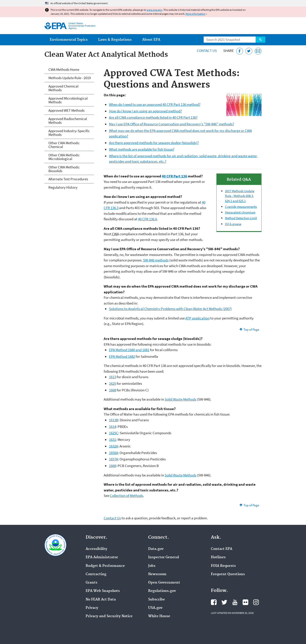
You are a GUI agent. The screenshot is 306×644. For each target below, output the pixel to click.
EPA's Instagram (256, 602)
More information (195, 14)
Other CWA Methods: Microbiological (64, 157)
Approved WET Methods (66, 110)
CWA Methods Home (64, 69)
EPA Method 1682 (122, 356)
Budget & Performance (105, 566)
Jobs (152, 566)
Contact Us (207, 51)
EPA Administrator (102, 557)
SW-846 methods (156, 260)
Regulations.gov (162, 591)
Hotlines (218, 557)
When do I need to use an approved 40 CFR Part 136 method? (155, 104)
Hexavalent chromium (240, 212)
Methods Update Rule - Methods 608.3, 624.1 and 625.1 (240, 196)
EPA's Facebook (214, 602)
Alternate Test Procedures (68, 179)
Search (260, 40)
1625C (114, 433)
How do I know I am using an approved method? (145, 111)
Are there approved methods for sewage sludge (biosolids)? (154, 143)
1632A (113, 446)
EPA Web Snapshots (103, 591)
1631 (112, 440)
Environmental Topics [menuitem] (69, 40)
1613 (112, 377)
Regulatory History (63, 187)
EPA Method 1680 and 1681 (129, 350)
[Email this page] (258, 51)
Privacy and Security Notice (109, 616)
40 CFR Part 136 (174, 176)
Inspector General (164, 557)
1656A (113, 453)
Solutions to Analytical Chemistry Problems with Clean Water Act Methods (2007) (170, 309)
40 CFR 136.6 (147, 219)
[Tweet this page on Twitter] (249, 51)
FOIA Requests (223, 566)
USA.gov (155, 608)
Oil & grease (233, 224)
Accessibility (96, 549)
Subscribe (157, 600)
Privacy (92, 608)
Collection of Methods (126, 496)
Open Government (164, 583)
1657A (113, 459)
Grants (91, 583)
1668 (112, 390)
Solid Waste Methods (181, 399)
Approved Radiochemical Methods (68, 121)
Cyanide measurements (241, 207)
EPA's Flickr (245, 602)
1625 (112, 383)
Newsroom (157, 574)
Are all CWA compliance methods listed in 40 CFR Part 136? (153, 117)
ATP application (197, 318)
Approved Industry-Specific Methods (69, 133)
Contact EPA (222, 549)
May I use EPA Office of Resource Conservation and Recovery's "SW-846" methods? (171, 124)
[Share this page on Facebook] (240, 51)
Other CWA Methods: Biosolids (64, 169)
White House (159, 616)
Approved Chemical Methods (63, 88)
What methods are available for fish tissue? (142, 149)
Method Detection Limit (241, 218)
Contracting (96, 574)
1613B (114, 420)
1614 (112, 427)
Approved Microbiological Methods (68, 100)
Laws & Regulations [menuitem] (115, 40)
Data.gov (156, 549)
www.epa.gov (154, 10)
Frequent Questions (228, 574)
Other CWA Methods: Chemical (64, 145)
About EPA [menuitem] (151, 40)
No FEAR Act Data (101, 600)
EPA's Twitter (224, 602)
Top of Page (251, 329)
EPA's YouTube (235, 602)
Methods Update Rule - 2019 (70, 78)
